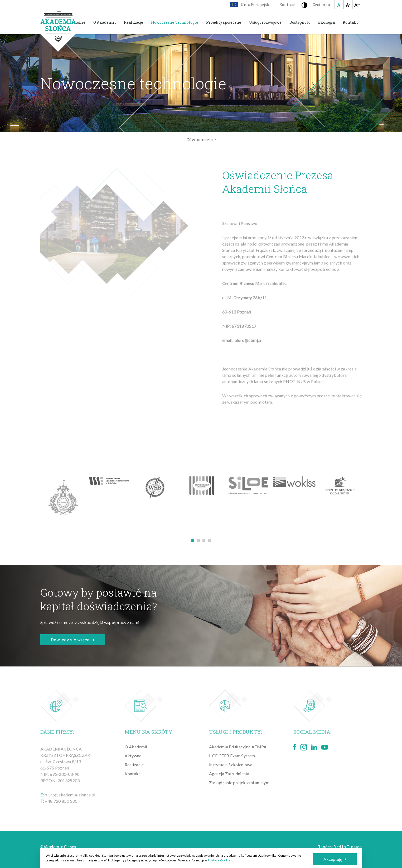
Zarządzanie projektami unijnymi (240, 782)
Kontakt (350, 22)
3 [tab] (204, 541)
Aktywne (133, 756)
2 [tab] (198, 541)
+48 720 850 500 (61, 806)
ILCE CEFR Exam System (232, 756)
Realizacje (134, 22)
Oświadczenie (201, 140)
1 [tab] (193, 541)
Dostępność (300, 22)
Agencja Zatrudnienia (229, 774)
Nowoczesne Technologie (175, 22)
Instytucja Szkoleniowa (231, 765)
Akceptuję (335, 859)
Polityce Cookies (220, 860)
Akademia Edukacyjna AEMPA (238, 747)
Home (80, 22)
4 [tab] (209, 541)
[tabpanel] (63, 498)
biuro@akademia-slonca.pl (70, 800)
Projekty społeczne (224, 22)
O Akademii (105, 22)
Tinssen (354, 847)
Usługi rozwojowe (265, 22)
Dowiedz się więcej (73, 640)
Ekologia (326, 22)
